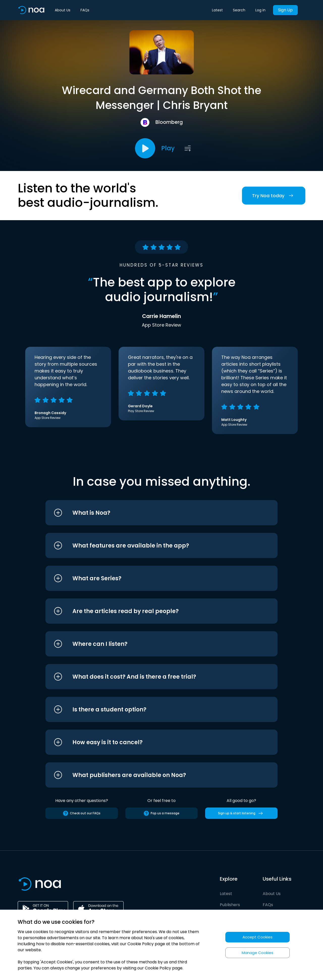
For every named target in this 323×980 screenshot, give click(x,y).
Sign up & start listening (241, 813)
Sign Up (285, 10)
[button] (152, 513)
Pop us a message (161, 813)
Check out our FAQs (82, 813)
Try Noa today (274, 196)
